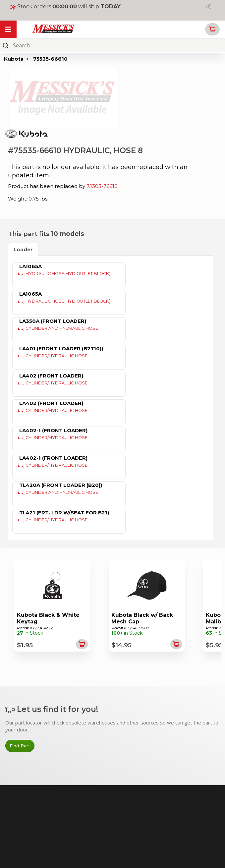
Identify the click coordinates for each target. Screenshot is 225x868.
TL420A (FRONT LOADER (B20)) (61, 485)
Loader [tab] (23, 249)
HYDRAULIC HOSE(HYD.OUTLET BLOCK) (64, 274)
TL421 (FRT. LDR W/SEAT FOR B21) (64, 513)
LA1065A (30, 266)
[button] (212, 29)
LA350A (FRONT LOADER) (53, 321)
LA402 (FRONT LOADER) (51, 376)
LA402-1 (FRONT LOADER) (53, 430)
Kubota (14, 59)
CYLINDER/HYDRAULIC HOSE (53, 356)
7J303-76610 (102, 186)
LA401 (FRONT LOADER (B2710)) (61, 348)
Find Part (20, 746)
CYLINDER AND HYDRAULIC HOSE (58, 328)
